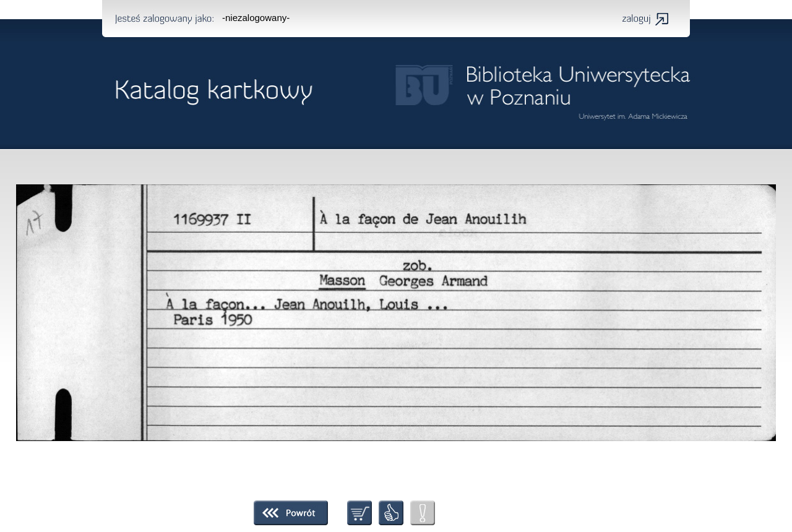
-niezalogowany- (256, 18)
